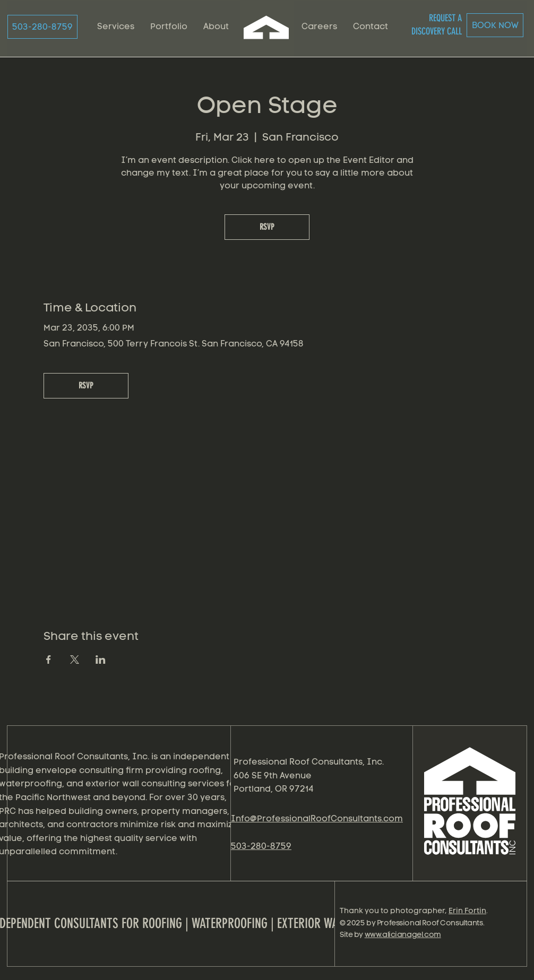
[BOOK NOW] (495, 25)
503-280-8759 (261, 846)
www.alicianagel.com (403, 935)
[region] (472, 809)
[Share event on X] (75, 660)
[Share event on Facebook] (49, 660)
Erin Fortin (467, 911)
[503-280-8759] (42, 27)
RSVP (267, 227)
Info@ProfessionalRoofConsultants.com (317, 818)
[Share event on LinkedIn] (101, 660)
